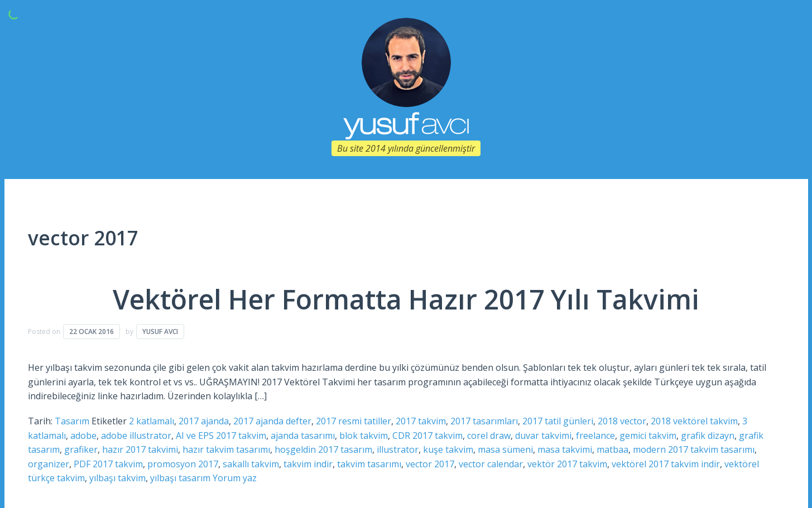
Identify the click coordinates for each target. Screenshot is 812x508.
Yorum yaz (235, 478)
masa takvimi (565, 449)
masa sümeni (505, 449)
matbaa (612, 449)
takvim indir (308, 464)
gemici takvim (648, 436)
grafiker (81, 449)
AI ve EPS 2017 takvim (221, 436)
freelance (595, 436)
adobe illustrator (136, 436)
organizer (49, 464)
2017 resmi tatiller (354, 421)
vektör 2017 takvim (567, 464)
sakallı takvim (251, 464)
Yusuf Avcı (160, 332)
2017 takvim (421, 421)
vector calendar (491, 464)
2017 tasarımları (484, 421)
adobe (83, 436)
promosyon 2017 (183, 464)
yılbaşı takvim (117, 478)
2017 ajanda (204, 421)
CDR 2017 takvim (427, 436)
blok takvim (364, 436)
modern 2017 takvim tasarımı (694, 449)
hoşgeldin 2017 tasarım (323, 449)
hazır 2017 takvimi (140, 449)
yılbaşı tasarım (180, 478)
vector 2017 (430, 464)
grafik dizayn (708, 436)
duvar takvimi (543, 436)
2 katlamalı (152, 421)
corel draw (489, 436)
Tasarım (72, 421)
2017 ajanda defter (272, 421)
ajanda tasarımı (303, 436)
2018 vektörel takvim (694, 421)
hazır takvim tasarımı (226, 449)
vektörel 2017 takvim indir (666, 464)
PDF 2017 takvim (108, 464)
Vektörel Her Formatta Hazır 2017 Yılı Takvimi (406, 299)
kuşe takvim (448, 449)
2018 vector (622, 421)
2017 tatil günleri (558, 421)
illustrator (398, 449)
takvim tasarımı (369, 464)
